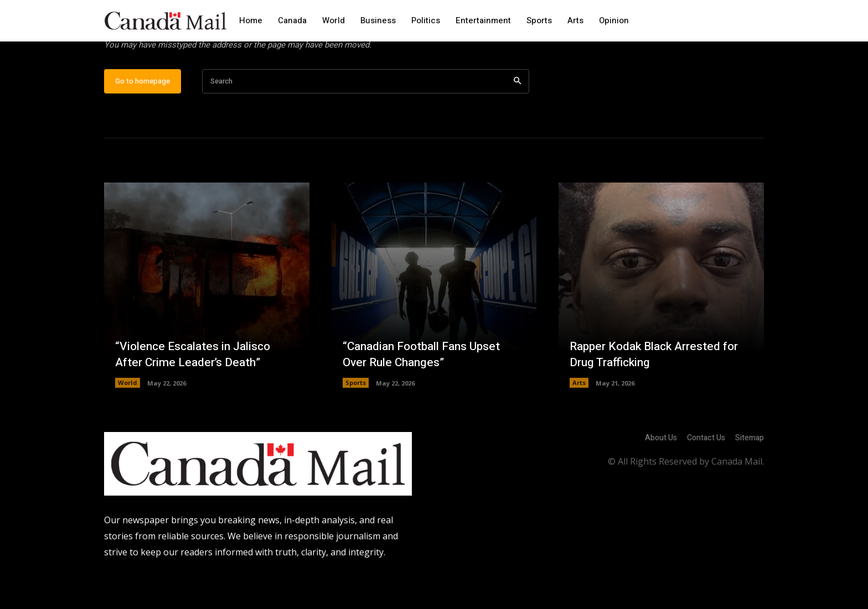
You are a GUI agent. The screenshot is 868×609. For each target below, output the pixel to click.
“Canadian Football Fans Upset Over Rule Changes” (426, 389)
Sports (356, 418)
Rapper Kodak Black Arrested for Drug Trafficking (659, 389)
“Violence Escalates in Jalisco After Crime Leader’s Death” (197, 389)
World (128, 418)
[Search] (517, 116)
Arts (579, 418)
